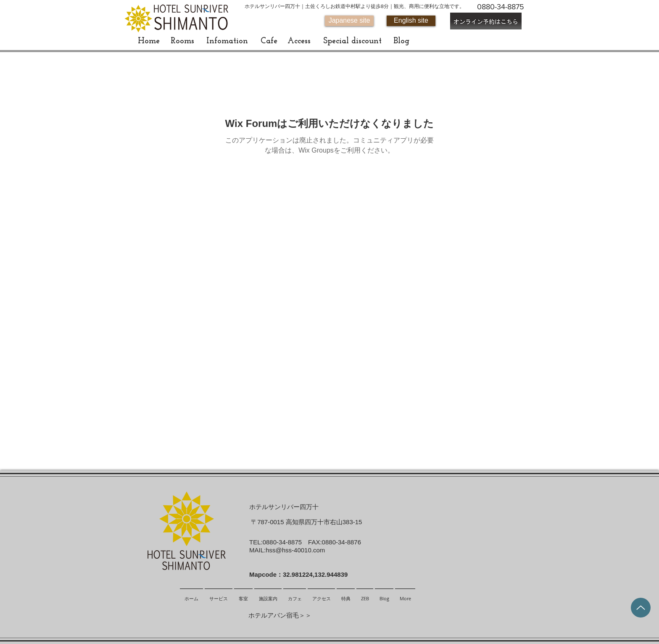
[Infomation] (227, 41)
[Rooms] (182, 41)
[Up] (641, 608)
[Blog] (401, 41)
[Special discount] (352, 41)
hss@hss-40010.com (295, 550)
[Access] (299, 41)
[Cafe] (269, 41)
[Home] (149, 41)
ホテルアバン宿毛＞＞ (280, 615)
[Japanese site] (349, 21)
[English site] (411, 21)
